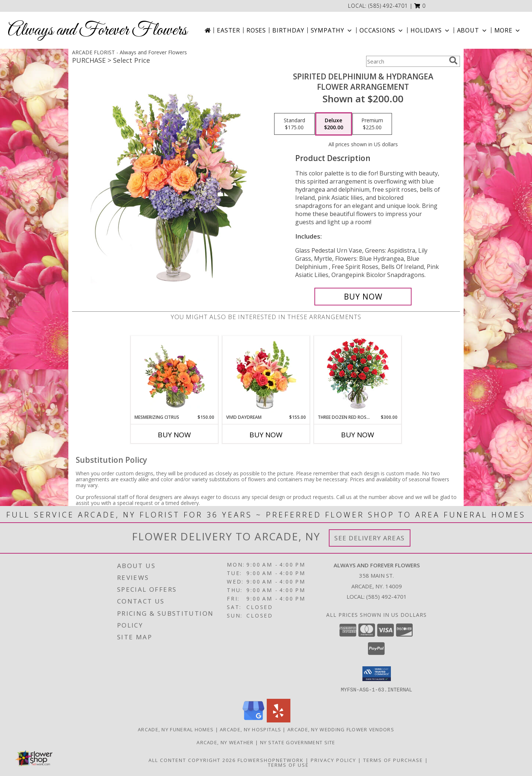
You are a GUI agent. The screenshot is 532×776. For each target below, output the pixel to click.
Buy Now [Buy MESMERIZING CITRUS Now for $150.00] (174, 435)
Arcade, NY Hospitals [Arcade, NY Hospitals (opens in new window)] (250, 729)
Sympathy (332, 30)
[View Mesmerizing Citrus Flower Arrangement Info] (175, 375)
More (508, 30)
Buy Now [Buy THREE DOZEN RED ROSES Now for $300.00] (358, 435)
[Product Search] (406, 61)
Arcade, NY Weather (225, 742)
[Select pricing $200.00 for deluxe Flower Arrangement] (334, 124)
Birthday (288, 30)
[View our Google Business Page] (253, 720)
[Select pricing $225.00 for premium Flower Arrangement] (372, 124)
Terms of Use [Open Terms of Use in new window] (288, 765)
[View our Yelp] (279, 720)
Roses (256, 30)
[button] (420, 6)
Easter (229, 30)
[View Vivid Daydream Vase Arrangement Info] (266, 375)
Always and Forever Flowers (97, 30)
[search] (453, 61)
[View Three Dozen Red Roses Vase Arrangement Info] (358, 375)
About (473, 30)
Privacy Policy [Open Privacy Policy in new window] (333, 760)
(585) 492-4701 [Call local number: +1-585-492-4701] (388, 6)
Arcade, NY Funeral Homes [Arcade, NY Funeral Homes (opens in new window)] (176, 729)
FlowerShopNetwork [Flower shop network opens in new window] (271, 760)
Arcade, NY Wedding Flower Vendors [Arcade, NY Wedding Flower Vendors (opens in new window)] (341, 729)
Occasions (382, 30)
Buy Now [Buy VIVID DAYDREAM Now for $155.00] (266, 435)
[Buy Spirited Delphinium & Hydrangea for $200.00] (363, 297)
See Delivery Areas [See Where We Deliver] (370, 538)
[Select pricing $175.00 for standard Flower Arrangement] (294, 124)
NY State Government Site (298, 742)
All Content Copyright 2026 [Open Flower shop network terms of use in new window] (192, 760)
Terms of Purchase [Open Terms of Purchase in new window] (393, 760)
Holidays (430, 30)
